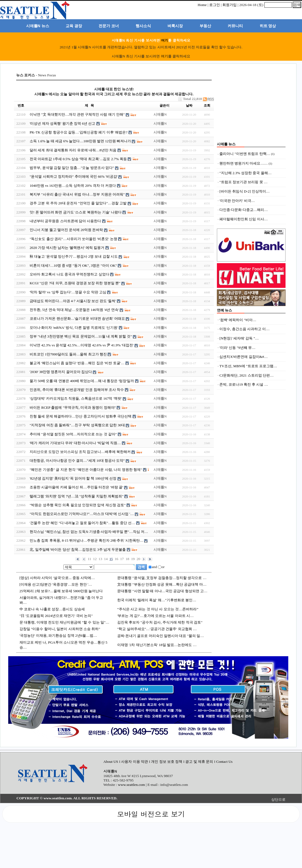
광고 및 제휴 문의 (199, 762)
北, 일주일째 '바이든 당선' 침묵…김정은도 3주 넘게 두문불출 (78, 550)
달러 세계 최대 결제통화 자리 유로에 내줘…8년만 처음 (73, 150)
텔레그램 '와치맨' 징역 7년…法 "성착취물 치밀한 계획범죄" (77, 496)
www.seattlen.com (132, 785)
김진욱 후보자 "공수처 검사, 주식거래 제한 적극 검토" (160, 622)
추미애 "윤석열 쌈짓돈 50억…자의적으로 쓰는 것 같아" (73, 434)
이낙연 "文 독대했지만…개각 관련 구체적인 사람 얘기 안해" (77, 114)
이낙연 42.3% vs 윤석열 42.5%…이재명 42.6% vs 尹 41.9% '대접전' (82, 345)
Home (202, 5)
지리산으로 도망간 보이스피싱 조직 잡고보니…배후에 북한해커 (80, 452)
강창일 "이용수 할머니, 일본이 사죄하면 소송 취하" (60, 629)
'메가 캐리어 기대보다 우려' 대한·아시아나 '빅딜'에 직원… (75, 443)
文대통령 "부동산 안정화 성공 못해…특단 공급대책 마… (162, 584)
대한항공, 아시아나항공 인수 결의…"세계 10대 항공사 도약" (77, 461)
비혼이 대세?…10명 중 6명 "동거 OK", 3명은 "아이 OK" (73, 265)
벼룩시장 (175, 26)
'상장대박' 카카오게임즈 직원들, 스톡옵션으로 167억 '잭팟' (76, 398)
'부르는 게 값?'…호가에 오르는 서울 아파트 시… (155, 616)
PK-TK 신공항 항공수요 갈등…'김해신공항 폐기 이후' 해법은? (79, 132)
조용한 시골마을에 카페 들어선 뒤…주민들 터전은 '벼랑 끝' (76, 487)
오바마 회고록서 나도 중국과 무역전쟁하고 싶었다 (69, 274)
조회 (207, 105)
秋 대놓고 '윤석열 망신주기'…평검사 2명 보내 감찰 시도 (74, 256)
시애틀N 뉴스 (38, 26)
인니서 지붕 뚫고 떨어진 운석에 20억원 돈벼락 (66, 230)
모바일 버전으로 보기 (151, 814)
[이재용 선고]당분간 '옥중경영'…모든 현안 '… (56, 584)
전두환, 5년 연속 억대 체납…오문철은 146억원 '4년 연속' (74, 310)
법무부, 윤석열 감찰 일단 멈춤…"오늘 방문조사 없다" (72, 168)
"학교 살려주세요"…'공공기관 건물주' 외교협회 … (157, 629)
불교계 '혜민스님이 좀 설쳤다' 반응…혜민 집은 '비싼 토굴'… (77, 363)
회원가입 (230, 5)
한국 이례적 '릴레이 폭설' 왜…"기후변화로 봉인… (157, 600)
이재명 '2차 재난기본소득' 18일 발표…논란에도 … (157, 645)
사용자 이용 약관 (135, 762)
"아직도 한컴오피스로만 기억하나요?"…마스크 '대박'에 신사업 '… (82, 514)
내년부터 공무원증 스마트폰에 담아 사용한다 (65, 221)
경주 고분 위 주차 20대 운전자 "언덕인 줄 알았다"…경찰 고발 (78, 203)
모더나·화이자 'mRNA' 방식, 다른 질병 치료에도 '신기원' (74, 328)
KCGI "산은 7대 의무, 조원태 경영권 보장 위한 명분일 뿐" (75, 283)
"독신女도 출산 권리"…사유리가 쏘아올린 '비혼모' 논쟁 (73, 239)
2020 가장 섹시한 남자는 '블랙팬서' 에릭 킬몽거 (67, 248)
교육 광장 (74, 26)
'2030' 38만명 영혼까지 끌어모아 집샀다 (61, 372)
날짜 (189, 105)
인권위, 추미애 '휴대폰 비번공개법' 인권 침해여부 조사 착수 (77, 390)
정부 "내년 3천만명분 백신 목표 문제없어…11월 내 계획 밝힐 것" (81, 336)
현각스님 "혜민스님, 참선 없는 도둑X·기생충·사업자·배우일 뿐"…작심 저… (89, 532)
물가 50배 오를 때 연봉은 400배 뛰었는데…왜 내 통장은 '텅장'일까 (82, 381)
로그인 (215, 5)
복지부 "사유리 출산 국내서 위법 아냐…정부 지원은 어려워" (77, 194)
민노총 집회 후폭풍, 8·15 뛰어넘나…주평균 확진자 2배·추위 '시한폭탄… (86, 540)
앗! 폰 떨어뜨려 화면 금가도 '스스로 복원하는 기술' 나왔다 (76, 212)
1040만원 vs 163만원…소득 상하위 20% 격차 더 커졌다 (73, 186)
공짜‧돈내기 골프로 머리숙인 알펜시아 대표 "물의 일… (161, 636)
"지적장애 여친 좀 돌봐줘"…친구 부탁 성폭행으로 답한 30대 (77, 425)
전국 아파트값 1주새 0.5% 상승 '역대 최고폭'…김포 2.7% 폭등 (78, 159)
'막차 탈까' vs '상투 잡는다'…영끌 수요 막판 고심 (68, 292)
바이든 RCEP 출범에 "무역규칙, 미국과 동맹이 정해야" (73, 407)
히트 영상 (268, 26)
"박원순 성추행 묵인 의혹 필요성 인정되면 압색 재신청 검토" (78, 505)
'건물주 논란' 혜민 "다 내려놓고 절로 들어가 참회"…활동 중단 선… (82, 523)
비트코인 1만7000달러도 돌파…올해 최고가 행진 (68, 354)
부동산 (205, 26)
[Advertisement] (251, 107)
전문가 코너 (109, 26)
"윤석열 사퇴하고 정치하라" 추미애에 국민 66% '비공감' (74, 176)
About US (111, 762)
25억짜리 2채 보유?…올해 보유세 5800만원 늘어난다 (61, 591)
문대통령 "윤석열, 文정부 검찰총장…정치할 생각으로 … (162, 578)
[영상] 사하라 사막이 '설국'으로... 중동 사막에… (57, 578)
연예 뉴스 (224, 310)
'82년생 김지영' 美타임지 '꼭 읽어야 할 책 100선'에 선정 (73, 478)
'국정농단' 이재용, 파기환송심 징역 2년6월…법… (58, 635)
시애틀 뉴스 (226, 144)
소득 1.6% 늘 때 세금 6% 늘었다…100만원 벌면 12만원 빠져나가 (80, 141)
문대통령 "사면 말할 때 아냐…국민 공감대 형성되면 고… (162, 591)
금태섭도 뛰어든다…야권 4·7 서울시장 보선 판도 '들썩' (73, 301)
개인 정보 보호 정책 (167, 762)
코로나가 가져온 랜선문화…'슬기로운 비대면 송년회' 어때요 (77, 318)
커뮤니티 (235, 26)
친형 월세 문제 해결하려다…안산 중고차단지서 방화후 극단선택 (81, 416)
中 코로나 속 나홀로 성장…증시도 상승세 (52, 609)
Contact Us (224, 762)
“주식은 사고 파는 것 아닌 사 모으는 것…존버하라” (158, 609)
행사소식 (143, 26)
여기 (164, 40)
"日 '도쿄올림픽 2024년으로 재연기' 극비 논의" (56, 616)
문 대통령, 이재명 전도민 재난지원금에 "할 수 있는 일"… (64, 622)
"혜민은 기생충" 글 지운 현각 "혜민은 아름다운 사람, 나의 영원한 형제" (86, 470)
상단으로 (278, 799)
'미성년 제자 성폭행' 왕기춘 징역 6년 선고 (62, 123)
